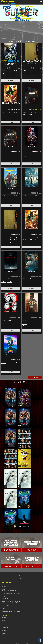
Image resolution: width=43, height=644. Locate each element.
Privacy (3, 636)
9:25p (25, 156)
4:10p (10, 112)
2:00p (31, 237)
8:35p (10, 240)
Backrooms (4, 589)
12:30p (4, 71)
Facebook (4, 620)
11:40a (25, 196)
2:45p (37, 237)
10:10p (10, 242)
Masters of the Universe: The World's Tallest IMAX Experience (13, 607)
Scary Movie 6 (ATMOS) (6, 610)
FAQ (2, 622)
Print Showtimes (35, 377)
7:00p (37, 323)
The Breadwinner (5, 586)
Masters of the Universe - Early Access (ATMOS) (11, 601)
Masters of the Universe (6, 604)
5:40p (31, 323)
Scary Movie (4, 608)
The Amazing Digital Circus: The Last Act (9, 603)
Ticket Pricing (4, 626)
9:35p (10, 281)
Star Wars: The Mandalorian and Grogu (9, 591)
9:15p (31, 279)
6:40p (37, 154)
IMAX (3, 629)
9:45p (4, 242)
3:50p (31, 154)
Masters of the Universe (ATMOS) (8, 606)
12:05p (25, 112)
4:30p (37, 196)
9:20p (4, 154)
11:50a (4, 237)
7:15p (4, 198)
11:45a (25, 237)
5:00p (16, 237)
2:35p (31, 112)
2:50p (37, 320)
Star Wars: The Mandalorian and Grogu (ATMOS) (11, 594)
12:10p (4, 320)
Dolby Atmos (4, 630)
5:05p (37, 112)
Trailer (11, 81)
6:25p (10, 320)
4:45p (16, 279)
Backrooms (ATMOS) (6, 585)
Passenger (4, 592)
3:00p (25, 279)
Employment (4, 633)
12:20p (4, 362)
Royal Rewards (4, 625)
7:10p (25, 71)
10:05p (31, 115)
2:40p (10, 362)
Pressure (3, 588)
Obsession (4, 596)
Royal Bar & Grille (5, 628)
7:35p (25, 115)
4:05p (25, 323)
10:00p (16, 112)
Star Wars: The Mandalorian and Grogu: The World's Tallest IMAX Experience (16, 595)
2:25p (10, 237)
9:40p (10, 198)
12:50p (25, 154)
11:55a (4, 196)
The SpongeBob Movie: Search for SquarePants (11, 611)
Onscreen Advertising (6, 632)
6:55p (25, 198)
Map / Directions (5, 619)
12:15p (4, 279)
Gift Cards (3, 635)
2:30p (10, 279)
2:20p (10, 196)
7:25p (4, 365)
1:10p (4, 112)
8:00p (37, 240)
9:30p (4, 73)
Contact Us (4, 618)
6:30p (16, 71)
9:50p (25, 326)
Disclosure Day (4, 613)
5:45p (31, 240)
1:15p (31, 320)
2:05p (31, 196)
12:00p (25, 320)
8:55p (16, 240)
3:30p (10, 71)
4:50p (16, 196)
